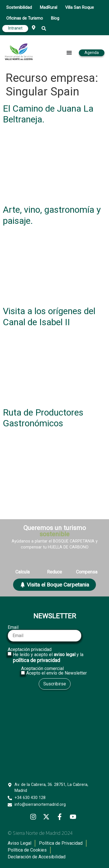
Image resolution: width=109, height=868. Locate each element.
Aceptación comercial (55, 671)
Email (45, 633)
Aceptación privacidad (54, 655)
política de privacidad (36, 660)
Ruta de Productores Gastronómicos (43, 418)
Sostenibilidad (19, 8)
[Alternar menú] (69, 53)
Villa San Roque (80, 8)
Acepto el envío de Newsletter (56, 673)
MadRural (49, 8)
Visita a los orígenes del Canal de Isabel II (49, 316)
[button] (44, 29)
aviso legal (65, 655)
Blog (55, 18)
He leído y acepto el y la (48, 658)
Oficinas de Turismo (25, 18)
